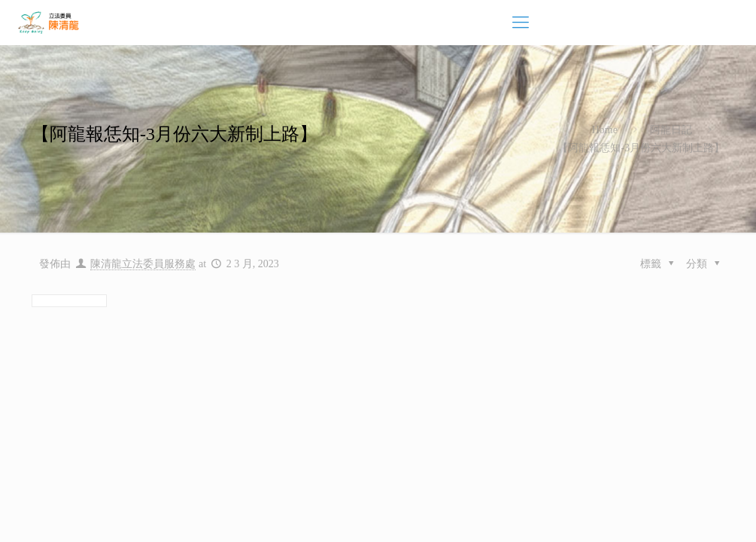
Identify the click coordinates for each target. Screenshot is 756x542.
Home (605, 130)
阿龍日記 (671, 130)
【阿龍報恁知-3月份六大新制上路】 (641, 148)
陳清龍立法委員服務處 (143, 264)
